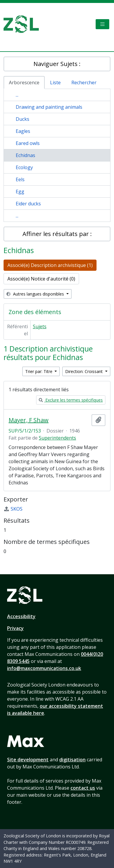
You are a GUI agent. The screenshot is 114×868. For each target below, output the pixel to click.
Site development (28, 760)
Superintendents (57, 438)
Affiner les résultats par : (57, 234)
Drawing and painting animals (49, 107)
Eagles (23, 131)
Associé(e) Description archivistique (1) (50, 265)
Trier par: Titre (39, 371)
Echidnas (25, 155)
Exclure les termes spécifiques (71, 400)
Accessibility (21, 616)
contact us (83, 788)
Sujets (40, 326)
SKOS (13, 509)
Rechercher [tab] (84, 82)
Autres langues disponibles (36, 294)
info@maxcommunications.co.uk (44, 668)
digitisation (72, 760)
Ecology (24, 167)
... (17, 95)
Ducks (23, 119)
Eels (20, 179)
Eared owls (28, 143)
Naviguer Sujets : (57, 64)
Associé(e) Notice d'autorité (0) (41, 279)
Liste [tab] (55, 82)
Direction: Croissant (85, 371)
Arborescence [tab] (24, 82)
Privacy (15, 628)
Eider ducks (28, 204)
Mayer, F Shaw (29, 420)
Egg (20, 192)
